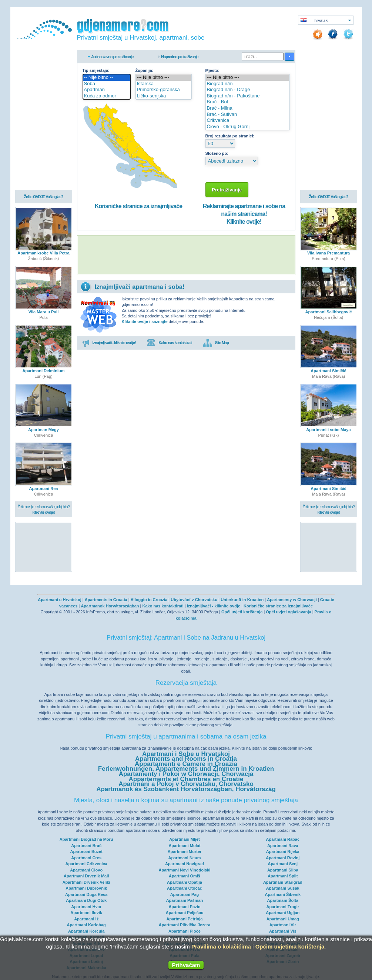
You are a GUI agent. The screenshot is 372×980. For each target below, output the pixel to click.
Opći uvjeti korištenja (242, 612)
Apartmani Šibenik (283, 894)
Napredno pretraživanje (180, 57)
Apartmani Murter (185, 851)
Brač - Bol (248, 102)
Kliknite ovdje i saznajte (145, 321)
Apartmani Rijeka (283, 851)
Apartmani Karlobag (86, 925)
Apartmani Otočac (185, 888)
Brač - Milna (248, 108)
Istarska (164, 84)
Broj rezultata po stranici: (230, 136)
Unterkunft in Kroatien (242, 600)
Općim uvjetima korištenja (290, 946)
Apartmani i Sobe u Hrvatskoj (186, 754)
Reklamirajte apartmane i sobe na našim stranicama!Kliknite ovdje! (244, 214)
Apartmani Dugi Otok (86, 900)
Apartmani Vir (283, 925)
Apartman (107, 90)
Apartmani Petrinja (185, 919)
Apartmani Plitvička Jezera (185, 925)
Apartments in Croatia (106, 600)
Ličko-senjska (164, 96)
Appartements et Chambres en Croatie (186, 779)
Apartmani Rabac (283, 839)
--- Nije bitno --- (164, 78)
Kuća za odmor (107, 96)
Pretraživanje (227, 190)
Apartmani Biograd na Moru (86, 839)
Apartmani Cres (86, 858)
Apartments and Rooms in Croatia (186, 759)
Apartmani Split (283, 876)
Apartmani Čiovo (86, 870)
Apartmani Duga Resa (86, 894)
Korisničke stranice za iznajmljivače (138, 206)
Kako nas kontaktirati (169, 343)
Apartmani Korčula (86, 931)
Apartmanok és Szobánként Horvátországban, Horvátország (186, 789)
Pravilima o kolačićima (221, 946)
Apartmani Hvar (86, 907)
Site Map (216, 343)
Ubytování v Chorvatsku (194, 600)
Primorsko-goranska (164, 90)
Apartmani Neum (184, 858)
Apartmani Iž (86, 919)
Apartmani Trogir (283, 907)
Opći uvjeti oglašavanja (288, 612)
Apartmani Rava (283, 846)
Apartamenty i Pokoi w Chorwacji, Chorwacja (186, 774)
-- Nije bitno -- (107, 78)
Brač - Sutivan (248, 115)
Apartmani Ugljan (283, 913)
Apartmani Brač (86, 846)
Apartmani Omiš (185, 876)
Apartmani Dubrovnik (86, 888)
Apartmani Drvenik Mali (86, 876)
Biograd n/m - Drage (248, 90)
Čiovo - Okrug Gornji (248, 127)
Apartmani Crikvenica (86, 864)
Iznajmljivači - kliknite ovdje (214, 606)
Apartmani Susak (283, 888)
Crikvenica (248, 121)
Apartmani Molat (184, 846)
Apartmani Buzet (86, 851)
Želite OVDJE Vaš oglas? (43, 197)
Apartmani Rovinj (283, 858)
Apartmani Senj (283, 864)
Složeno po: (217, 153)
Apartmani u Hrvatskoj (59, 600)
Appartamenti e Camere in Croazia (186, 764)
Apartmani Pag (185, 894)
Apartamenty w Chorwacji (292, 600)
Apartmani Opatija (185, 882)
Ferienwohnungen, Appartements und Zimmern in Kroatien (186, 769)
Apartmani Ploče (185, 931)
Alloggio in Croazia (149, 600)
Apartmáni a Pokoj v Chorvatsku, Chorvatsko (186, 784)
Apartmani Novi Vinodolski (185, 870)
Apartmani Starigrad (283, 882)
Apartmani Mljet (185, 839)
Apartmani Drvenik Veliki (86, 882)
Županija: (145, 70)
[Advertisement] (186, 255)
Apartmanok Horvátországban (110, 606)
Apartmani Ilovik (86, 913)
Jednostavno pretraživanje (113, 57)
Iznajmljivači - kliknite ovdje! (109, 343)
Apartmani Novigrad (185, 864)
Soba (107, 84)
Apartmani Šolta (283, 900)
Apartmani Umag (283, 919)
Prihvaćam (186, 965)
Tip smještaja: (96, 70)
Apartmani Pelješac (185, 913)
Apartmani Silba (283, 870)
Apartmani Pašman (185, 900)
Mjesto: (213, 70)
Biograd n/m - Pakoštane (248, 96)
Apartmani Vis (283, 931)
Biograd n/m (248, 84)
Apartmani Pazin (184, 907)
